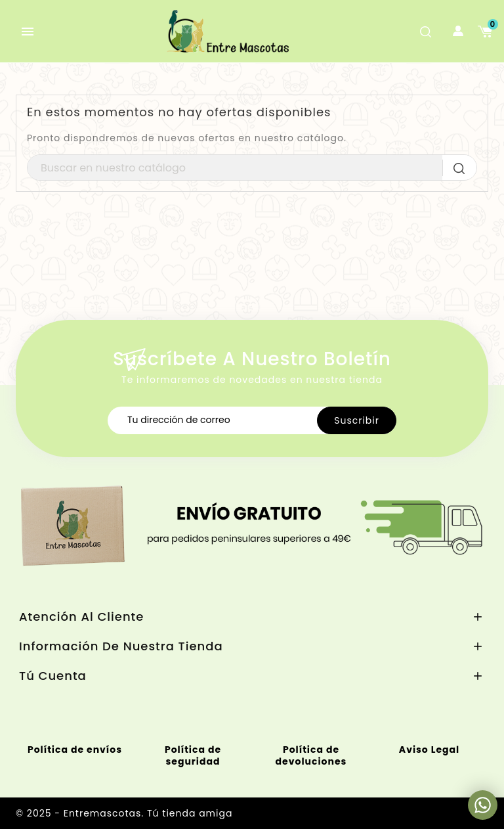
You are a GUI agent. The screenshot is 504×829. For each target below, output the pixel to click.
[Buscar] (252, 168)
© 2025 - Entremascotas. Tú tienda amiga (124, 813)
